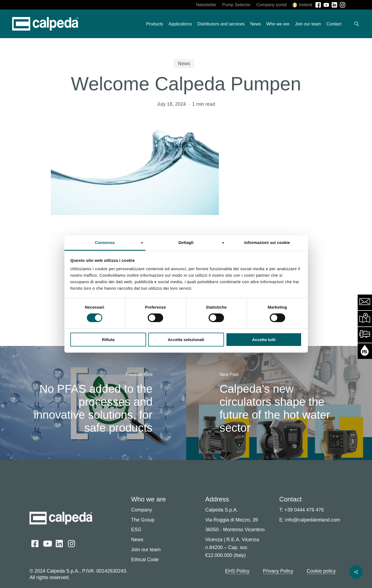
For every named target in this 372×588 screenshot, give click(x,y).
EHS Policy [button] (237, 571)
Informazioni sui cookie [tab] (267, 242)
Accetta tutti (264, 340)
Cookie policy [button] (321, 571)
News (184, 64)
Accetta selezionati (186, 340)
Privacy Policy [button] (278, 571)
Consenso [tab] (105, 242)
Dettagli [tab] (186, 242)
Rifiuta (108, 340)
